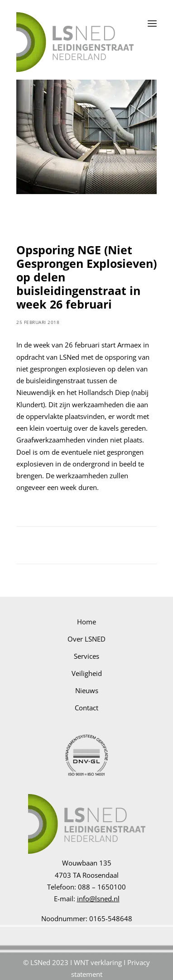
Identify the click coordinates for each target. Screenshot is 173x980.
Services (86, 656)
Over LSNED (86, 639)
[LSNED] (75, 24)
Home (86, 622)
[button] (152, 24)
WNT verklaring (98, 962)
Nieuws (87, 690)
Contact (86, 708)
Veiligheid (87, 673)
